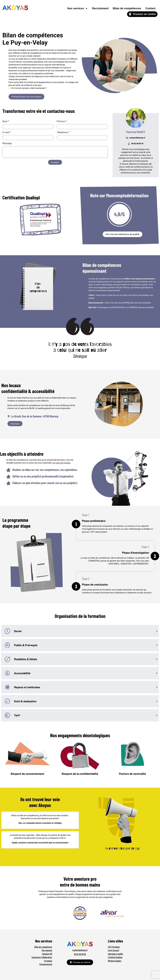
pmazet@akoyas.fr (137, 138)
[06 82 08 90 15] (129, 144)
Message (7, 143)
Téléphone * (63, 132)
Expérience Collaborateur (42, 957)
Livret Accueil (113, 950)
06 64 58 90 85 (80, 954)
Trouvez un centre (144, 14)
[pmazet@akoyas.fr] (127, 138)
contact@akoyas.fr (80, 950)
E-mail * (7, 132)
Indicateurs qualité (115, 954)
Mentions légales (115, 961)
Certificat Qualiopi (115, 957)
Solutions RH (47, 954)
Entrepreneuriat (46, 964)
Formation (48, 961)
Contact (150, 8)
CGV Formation (114, 947)
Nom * (6, 121)
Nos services (78, 8)
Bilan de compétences (127, 8)
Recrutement (100, 8)
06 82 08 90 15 (137, 143)
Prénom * (62, 121)
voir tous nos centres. (62, 463)
